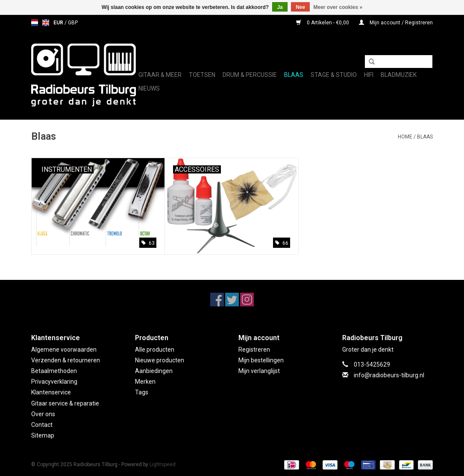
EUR (59, 23)
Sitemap (43, 435)
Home (405, 137)
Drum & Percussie (250, 75)
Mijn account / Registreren (396, 23)
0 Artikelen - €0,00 (323, 23)
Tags (142, 392)
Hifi (369, 75)
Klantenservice (51, 392)
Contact (42, 425)
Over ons (43, 414)
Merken (145, 382)
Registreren (254, 350)
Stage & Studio (334, 75)
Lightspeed (163, 464)
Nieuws (149, 88)
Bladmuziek (399, 75)
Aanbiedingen (154, 371)
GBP (73, 23)
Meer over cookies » (338, 7)
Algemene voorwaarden (64, 350)
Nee (300, 7)
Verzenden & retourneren (66, 360)
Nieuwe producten (160, 360)
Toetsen (202, 75)
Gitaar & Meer (160, 75)
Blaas (294, 75)
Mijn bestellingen (261, 360)
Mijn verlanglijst (259, 371)
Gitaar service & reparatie (65, 403)
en (46, 23)
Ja (280, 7)
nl (35, 23)
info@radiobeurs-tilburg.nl (389, 375)
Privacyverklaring (54, 382)
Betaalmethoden (54, 371)
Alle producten (155, 350)
